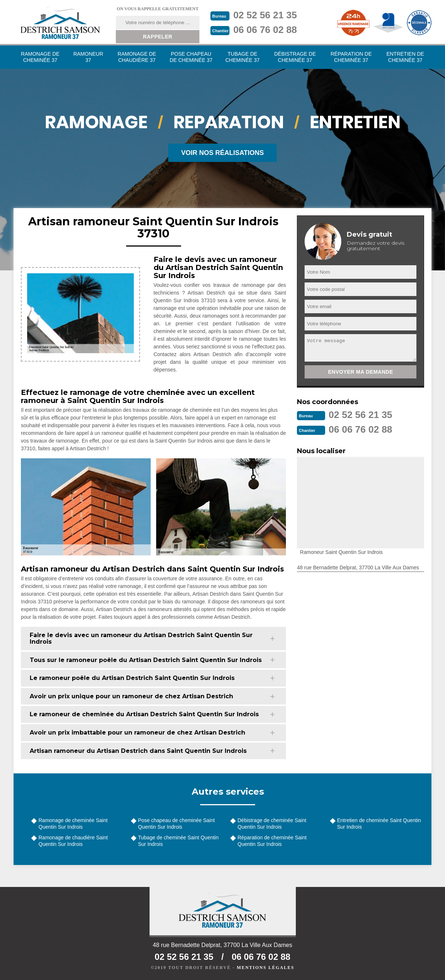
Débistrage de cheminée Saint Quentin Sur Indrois (272, 824)
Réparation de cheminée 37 (351, 57)
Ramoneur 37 (88, 57)
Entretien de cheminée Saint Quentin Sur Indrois (379, 824)
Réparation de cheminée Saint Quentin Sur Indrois (272, 841)
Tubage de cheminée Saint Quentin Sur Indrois (179, 841)
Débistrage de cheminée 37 (295, 57)
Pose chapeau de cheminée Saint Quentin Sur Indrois (176, 824)
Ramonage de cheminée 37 (40, 57)
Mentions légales (266, 968)
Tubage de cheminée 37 (242, 57)
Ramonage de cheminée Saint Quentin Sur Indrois (73, 824)
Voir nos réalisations (222, 153)
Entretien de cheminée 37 (405, 57)
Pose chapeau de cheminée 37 (191, 57)
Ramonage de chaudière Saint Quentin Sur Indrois (73, 841)
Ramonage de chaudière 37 (137, 57)
